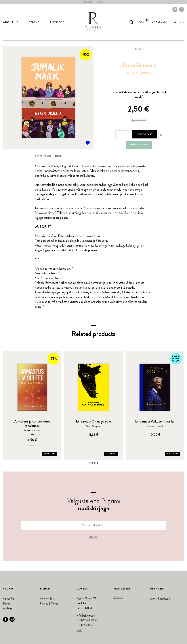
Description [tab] (43, 156)
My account (160, 22)
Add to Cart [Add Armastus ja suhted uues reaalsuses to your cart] (50, 454)
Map (79, 630)
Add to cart (145, 134)
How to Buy (47, 599)
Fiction (139, 49)
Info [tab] (58, 156)
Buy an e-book (139, 145)
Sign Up (118, 597)
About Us (11, 22)
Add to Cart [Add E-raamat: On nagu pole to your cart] (111, 454)
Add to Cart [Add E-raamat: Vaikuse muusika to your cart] (172, 454)
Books (34, 22)
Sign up (93, 537)
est (176, 22)
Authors (57, 22)
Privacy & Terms (49, 603)
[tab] (90, 463)
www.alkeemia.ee (160, 599)
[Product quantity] (122, 134)
